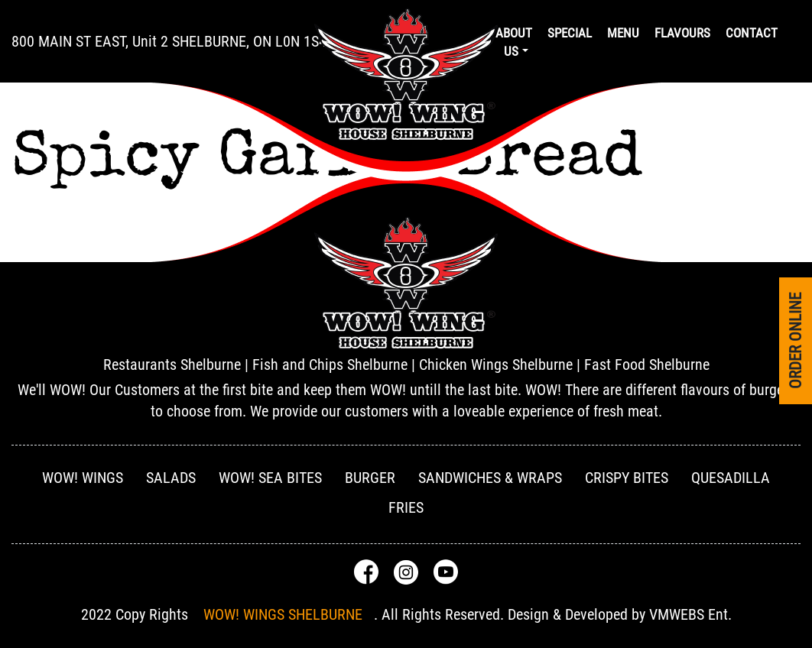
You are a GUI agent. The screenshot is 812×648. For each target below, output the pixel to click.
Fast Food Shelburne (647, 364)
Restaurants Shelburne (172, 364)
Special (570, 33)
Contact (752, 33)
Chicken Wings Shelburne (496, 364)
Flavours (682, 33)
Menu (623, 33)
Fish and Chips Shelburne (330, 364)
